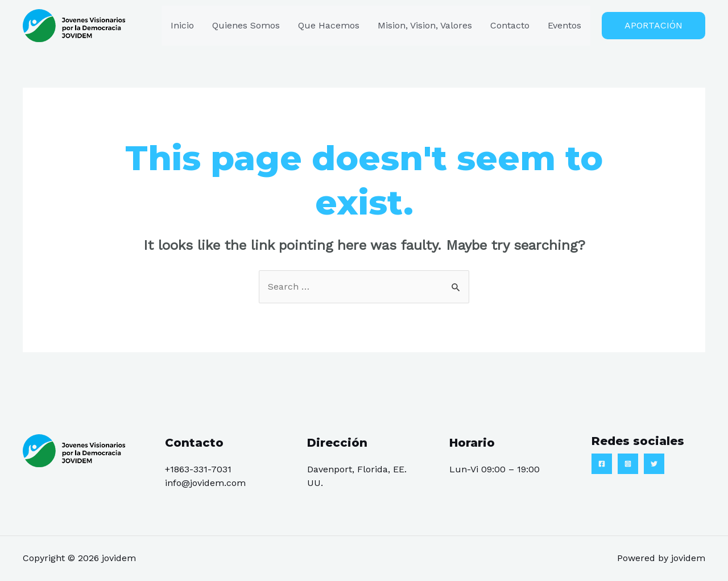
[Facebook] (602, 464)
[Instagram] (628, 464)
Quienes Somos (246, 25)
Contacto (510, 25)
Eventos (564, 25)
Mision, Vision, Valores (425, 25)
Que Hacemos (329, 25)
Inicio (182, 25)
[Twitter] (654, 464)
